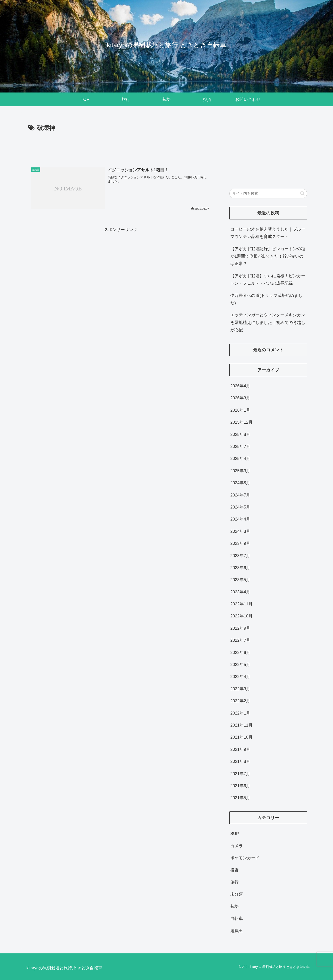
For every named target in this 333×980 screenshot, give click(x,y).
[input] (268, 194)
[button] (302, 193)
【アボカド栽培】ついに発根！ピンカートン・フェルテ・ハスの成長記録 (268, 280)
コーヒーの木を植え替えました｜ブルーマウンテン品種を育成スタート (268, 233)
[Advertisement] (121, 146)
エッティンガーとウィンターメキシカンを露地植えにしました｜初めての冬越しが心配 (268, 322)
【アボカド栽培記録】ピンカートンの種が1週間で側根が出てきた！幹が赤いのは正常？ (268, 256)
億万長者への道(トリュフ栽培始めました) (266, 299)
